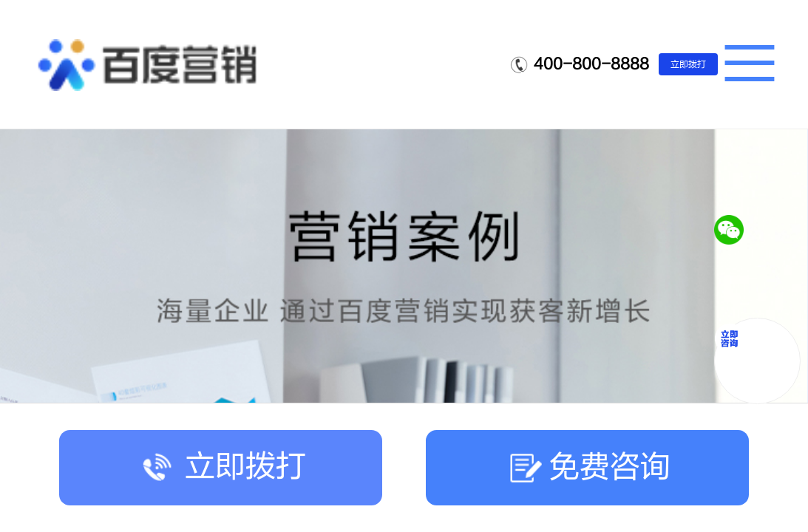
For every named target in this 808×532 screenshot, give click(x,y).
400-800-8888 (591, 64)
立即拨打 (688, 64)
